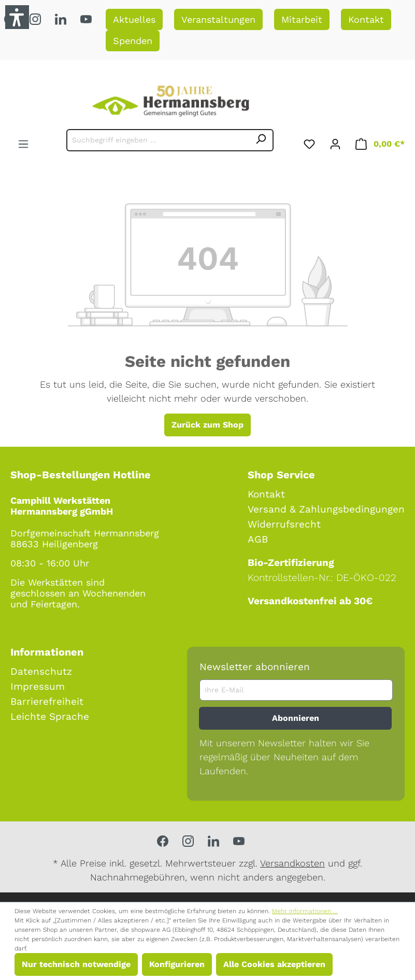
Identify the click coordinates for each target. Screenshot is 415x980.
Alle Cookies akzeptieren (274, 964)
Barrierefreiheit (47, 701)
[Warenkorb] (380, 142)
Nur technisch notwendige (76, 964)
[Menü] (23, 142)
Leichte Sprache (50, 716)
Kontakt (366, 19)
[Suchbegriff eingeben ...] (158, 140)
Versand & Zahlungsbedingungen (326, 509)
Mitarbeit (302, 19)
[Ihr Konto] (335, 142)
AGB (258, 539)
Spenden (133, 41)
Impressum (38, 686)
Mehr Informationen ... (305, 911)
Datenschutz (41, 671)
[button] (17, 17)
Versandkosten (292, 863)
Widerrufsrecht (284, 524)
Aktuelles (134, 19)
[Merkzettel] (309, 142)
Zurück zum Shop (208, 425)
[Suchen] (261, 140)
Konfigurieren (177, 964)
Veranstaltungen (218, 19)
